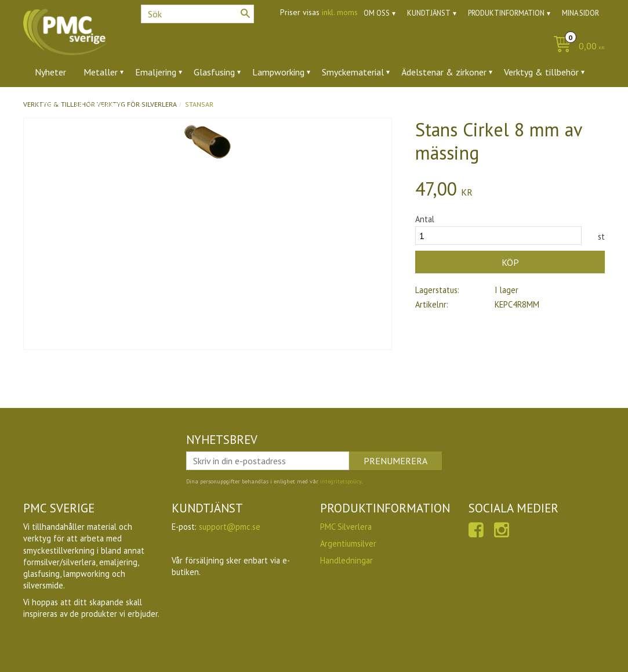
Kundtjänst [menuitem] (429, 13)
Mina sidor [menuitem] (580, 13)
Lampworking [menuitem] (278, 72)
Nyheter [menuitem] (50, 72)
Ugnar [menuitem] (46, 104)
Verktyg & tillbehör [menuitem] (541, 72)
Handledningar (346, 560)
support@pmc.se (230, 527)
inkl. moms (340, 12)
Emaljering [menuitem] (156, 72)
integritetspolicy (341, 481)
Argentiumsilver (348, 543)
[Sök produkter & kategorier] (197, 14)
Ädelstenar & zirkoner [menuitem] (444, 72)
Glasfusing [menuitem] (214, 72)
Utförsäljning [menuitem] (101, 104)
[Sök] (245, 13)
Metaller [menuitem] (101, 72)
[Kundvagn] (576, 47)
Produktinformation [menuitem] (506, 13)
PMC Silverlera (346, 527)
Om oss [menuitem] (377, 13)
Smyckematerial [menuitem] (353, 72)
